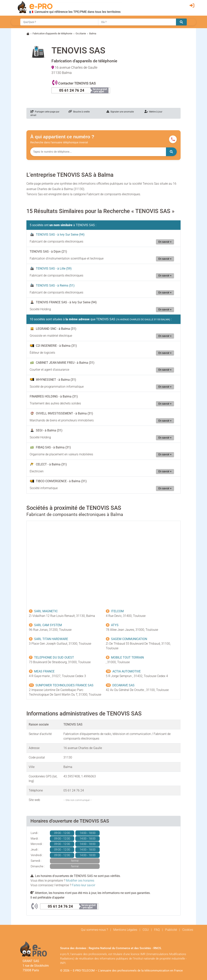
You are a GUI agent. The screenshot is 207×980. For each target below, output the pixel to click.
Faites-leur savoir (84, 885)
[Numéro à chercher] (98, 152)
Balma (93, 33)
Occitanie (81, 33)
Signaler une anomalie (120, 112)
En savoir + (165, 242)
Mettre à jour (153, 112)
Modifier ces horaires (80, 881)
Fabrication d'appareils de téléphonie (52, 33)
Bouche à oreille (79, 112)
